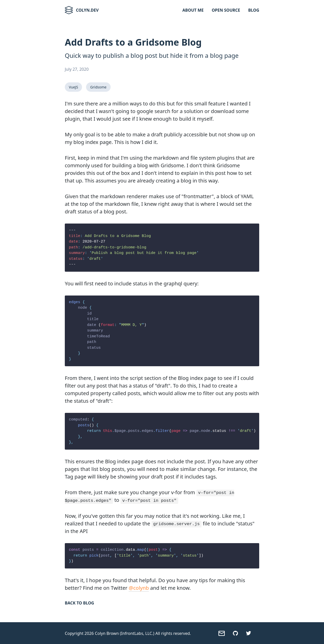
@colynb (139, 587)
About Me (193, 10)
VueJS (73, 87)
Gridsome (98, 87)
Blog (254, 10)
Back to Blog (79, 602)
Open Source (226, 10)
